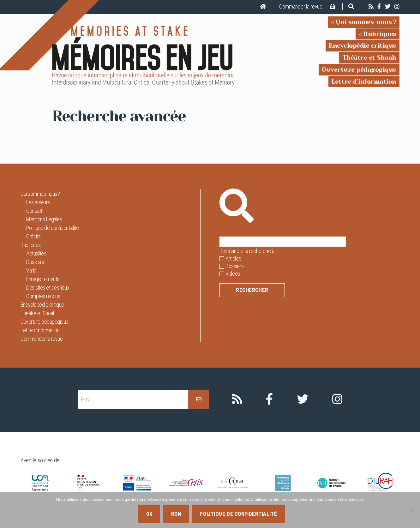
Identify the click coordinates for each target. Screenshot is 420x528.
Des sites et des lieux (48, 288)
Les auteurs (38, 202)
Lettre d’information (364, 82)
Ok (149, 514)
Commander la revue (301, 6)
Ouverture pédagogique (359, 70)
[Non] (412, 510)
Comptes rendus (43, 296)
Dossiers (35, 262)
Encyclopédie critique (363, 46)
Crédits (33, 236)
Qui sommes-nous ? (366, 22)
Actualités (36, 253)
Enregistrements (43, 279)
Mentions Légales (44, 219)
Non (176, 514)
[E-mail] (133, 400)
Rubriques (380, 34)
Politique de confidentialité (52, 228)
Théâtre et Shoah (369, 58)
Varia (31, 270)
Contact (34, 211)
